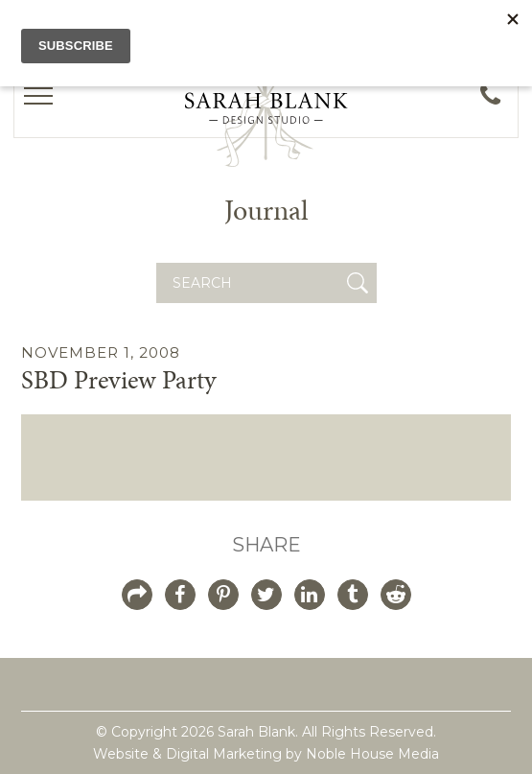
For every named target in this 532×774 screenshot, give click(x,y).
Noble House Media (372, 754)
